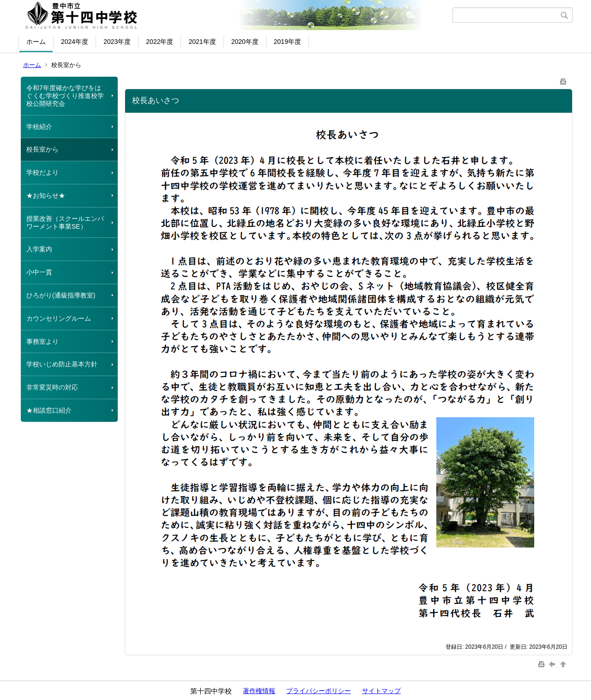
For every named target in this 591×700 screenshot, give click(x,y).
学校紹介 (39, 127)
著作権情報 (259, 691)
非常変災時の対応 (52, 387)
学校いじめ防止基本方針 (62, 364)
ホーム (36, 42)
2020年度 (245, 42)
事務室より (42, 341)
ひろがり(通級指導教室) (61, 295)
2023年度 (117, 42)
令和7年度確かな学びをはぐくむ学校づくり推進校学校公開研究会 (65, 96)
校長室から (42, 149)
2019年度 (287, 42)
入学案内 (39, 249)
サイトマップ (381, 691)
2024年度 (75, 42)
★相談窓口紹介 (49, 410)
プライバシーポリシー (319, 691)
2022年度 (160, 42)
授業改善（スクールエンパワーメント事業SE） (65, 222)
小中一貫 (39, 272)
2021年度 (202, 42)
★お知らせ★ (46, 195)
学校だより (42, 172)
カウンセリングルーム (59, 318)
